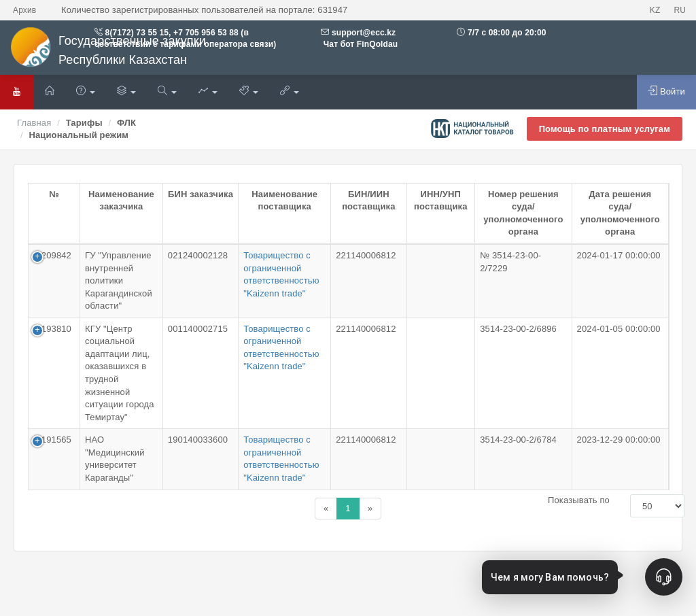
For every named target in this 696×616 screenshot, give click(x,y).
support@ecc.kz (364, 33)
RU (680, 10)
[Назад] (326, 509)
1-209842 (52, 255)
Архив (24, 10)
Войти (666, 91)
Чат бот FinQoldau (359, 44)
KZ (655, 10)
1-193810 (52, 329)
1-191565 (52, 440)
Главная (34, 123)
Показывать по (579, 500)
